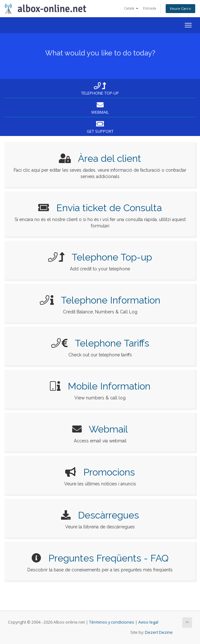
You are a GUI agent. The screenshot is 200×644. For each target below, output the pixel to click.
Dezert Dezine (159, 632)
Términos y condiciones (112, 622)
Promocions (109, 472)
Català (131, 8)
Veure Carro (180, 8)
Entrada (150, 8)
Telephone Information (110, 300)
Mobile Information (109, 386)
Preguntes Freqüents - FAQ (108, 558)
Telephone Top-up (112, 257)
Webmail (108, 429)
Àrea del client (110, 158)
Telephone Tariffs (112, 343)
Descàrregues (108, 515)
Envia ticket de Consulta (109, 208)
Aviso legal (148, 622)
